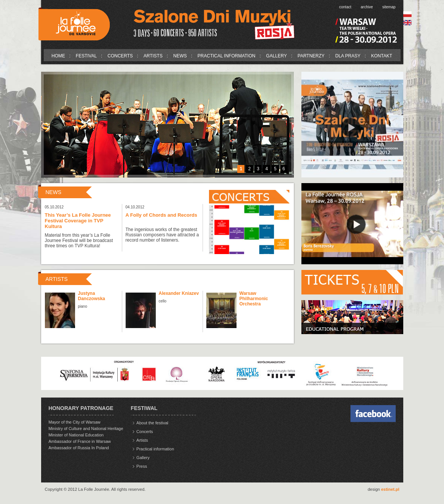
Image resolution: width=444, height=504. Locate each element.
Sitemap (389, 7)
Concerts (120, 56)
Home (58, 56)
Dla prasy (348, 56)
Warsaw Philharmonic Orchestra (254, 299)
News (180, 56)
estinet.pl (390, 489)
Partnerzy (311, 56)
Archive (367, 7)
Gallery (276, 56)
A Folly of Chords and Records (161, 215)
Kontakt (382, 56)
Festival (86, 56)
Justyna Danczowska (92, 296)
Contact (345, 7)
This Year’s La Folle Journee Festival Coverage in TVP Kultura (78, 221)
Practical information (227, 56)
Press (142, 466)
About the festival (152, 423)
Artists (153, 56)
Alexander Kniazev (179, 293)
